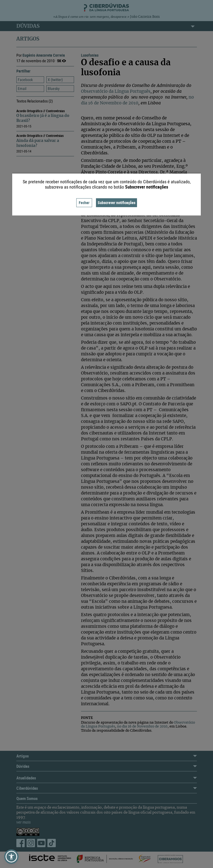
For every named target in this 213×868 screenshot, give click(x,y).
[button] (11, 857)
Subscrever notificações (116, 203)
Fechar (84, 203)
